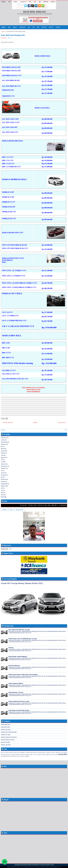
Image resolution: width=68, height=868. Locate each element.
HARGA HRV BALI (6, 742)
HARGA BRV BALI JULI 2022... (16, 693)
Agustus (3, 444)
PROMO (14, 756)
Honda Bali (4, 38)
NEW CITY (53, 2)
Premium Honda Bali (40, 867)
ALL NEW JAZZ (23, 2)
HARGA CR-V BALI (6, 735)
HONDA (56, 755)
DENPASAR (22, 753)
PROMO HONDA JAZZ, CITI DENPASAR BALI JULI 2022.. (23, 639)
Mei (2, 446)
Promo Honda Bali (20, 756)
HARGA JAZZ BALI (6, 745)
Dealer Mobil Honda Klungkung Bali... (13, 35)
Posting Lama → (62, 423)
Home (3, 31)
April (2, 495)
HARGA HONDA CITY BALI (8, 740)
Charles (32, 867)
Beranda (3, 2)
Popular (4, 510)
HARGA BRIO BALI (6, 725)
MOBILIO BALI (9, 756)
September (4, 438)
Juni (2, 455)
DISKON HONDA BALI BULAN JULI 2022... (19, 701)
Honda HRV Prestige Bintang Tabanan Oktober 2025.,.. (22, 583)
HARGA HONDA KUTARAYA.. (16, 684)
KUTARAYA (3, 756)
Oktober (3, 453)
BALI (2, 753)
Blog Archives (20, 510)
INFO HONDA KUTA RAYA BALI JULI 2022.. (19, 630)
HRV (40, 2)
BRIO (10, 2)
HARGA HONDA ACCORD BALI (9, 737)
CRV (35, 2)
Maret (2, 449)
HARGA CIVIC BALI (6, 730)
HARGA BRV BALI (5, 727)
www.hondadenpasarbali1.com (53, 867)
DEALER (7, 753)
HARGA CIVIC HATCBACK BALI (9, 732)
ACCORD (58, 27)
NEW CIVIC (46, 2)
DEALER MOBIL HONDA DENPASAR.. (18, 657)
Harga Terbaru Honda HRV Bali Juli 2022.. (19, 710)
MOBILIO (15, 2)
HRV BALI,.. (11, 648)
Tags (11, 510)
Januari (3, 440)
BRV (30, 2)
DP (25, 753)
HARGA (28, 753)
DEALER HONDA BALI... (14, 666)
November (4, 475)
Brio (4, 753)
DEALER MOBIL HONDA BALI (34, 12)
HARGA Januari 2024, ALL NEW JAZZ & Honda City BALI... (23, 675)
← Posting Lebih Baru (7, 423)
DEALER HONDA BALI (14, 753)
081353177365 (50, 865)
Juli (2, 460)
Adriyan (14, 867)
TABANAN (27, 756)
